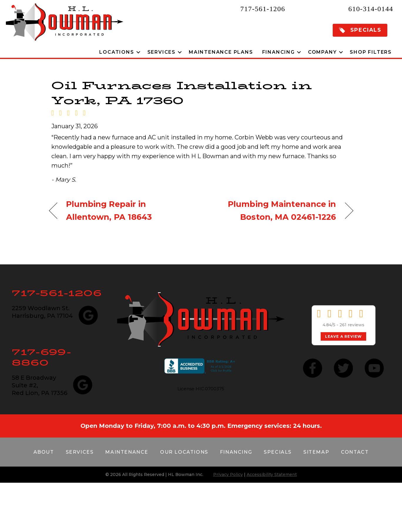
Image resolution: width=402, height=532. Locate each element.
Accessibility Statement (272, 474)
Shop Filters (371, 52)
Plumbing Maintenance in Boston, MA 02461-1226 (273, 210)
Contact (355, 452)
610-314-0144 (371, 9)
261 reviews (352, 325)
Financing (279, 52)
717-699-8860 (41, 357)
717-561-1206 (263, 9)
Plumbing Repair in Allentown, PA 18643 (109, 210)
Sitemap (316, 452)
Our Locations (184, 452)
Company (322, 52)
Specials (278, 452)
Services (162, 52)
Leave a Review (344, 336)
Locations (117, 52)
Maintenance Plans (221, 52)
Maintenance (127, 452)
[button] (360, 30)
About (44, 452)
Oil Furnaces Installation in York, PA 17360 (182, 93)
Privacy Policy (228, 474)
